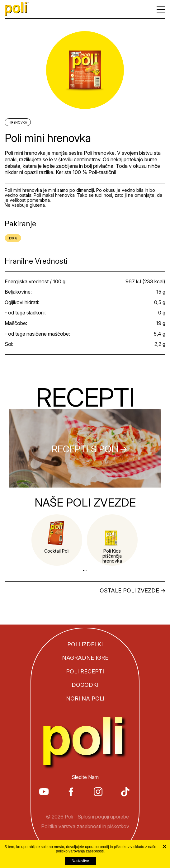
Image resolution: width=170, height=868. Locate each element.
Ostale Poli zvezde (129, 591)
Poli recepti (85, 671)
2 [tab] (86, 571)
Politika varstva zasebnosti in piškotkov (85, 826)
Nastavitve (80, 861)
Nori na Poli (85, 698)
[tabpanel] (57, 540)
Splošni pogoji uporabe (103, 817)
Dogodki (85, 685)
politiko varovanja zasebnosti (80, 851)
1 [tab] (84, 571)
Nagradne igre (85, 658)
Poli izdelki (85, 644)
